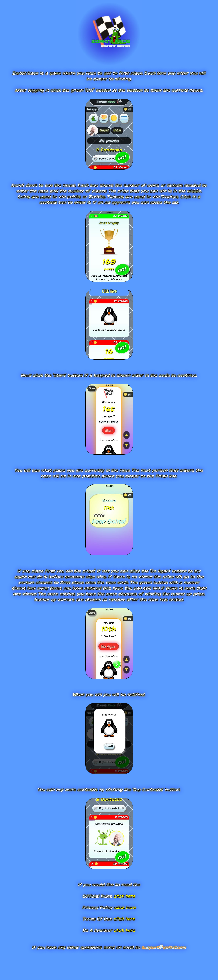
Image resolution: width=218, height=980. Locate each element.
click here (125, 896)
